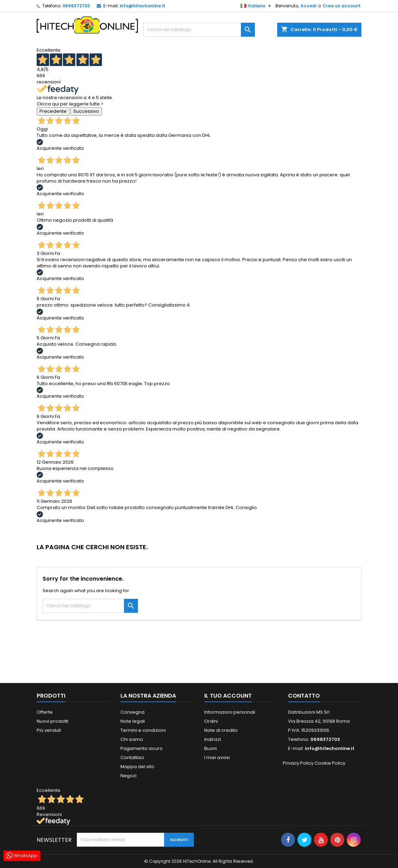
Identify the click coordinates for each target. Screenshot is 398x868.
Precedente (53, 111)
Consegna (132, 712)
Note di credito (221, 730)
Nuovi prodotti (53, 721)
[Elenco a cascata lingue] (257, 6)
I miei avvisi (217, 757)
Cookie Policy (330, 763)
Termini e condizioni (143, 730)
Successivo (86, 111)
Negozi (128, 776)
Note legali (133, 721)
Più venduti (49, 730)
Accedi (308, 6)
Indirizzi (213, 739)
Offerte (45, 712)
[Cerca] (199, 30)
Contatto (304, 696)
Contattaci (132, 757)
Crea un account (342, 6)
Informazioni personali (230, 712)
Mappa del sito (137, 767)
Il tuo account (228, 696)
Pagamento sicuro (142, 748)
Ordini (211, 721)
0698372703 (76, 6)
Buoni (211, 748)
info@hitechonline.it (142, 6)
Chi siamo (132, 739)
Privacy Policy (298, 763)
